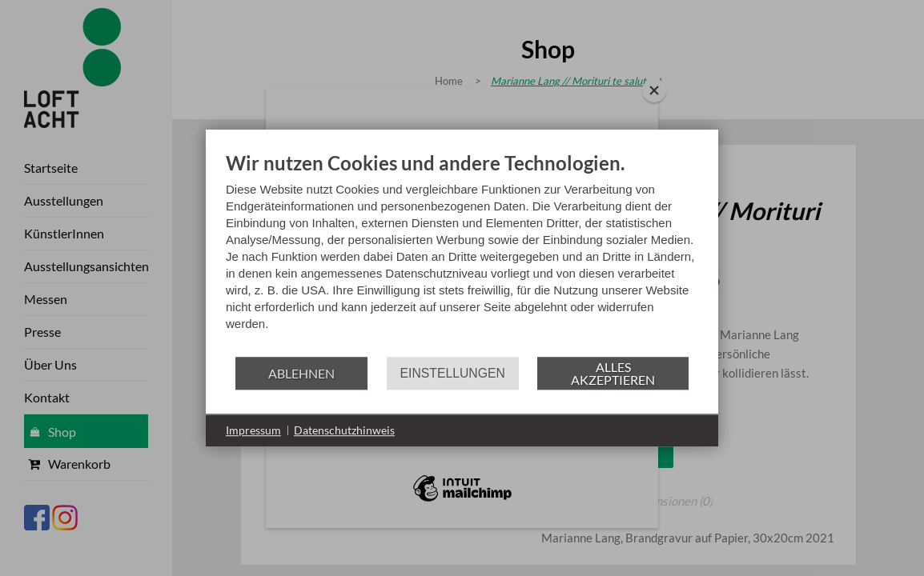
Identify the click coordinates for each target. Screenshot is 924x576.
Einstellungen (453, 373)
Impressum (253, 430)
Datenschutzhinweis (344, 430)
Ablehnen (301, 373)
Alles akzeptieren (613, 373)
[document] (462, 253)
